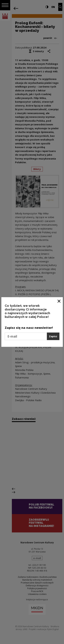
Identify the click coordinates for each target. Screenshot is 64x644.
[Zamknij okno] (59, 301)
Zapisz (53, 336)
